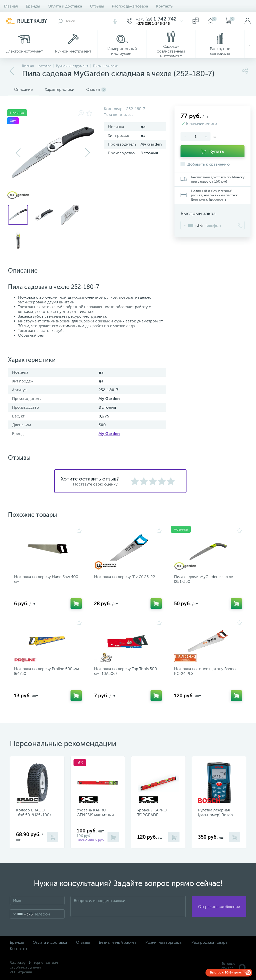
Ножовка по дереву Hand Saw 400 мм (46, 579)
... (250, 44)
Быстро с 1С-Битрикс (226, 972)
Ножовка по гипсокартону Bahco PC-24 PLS (205, 671)
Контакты (165, 6)
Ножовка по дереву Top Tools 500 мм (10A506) (125, 671)
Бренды (33, 6)
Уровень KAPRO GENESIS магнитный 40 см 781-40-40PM (95, 815)
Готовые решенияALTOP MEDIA (231, 967)
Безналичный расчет (117, 942)
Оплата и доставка (65, 6)
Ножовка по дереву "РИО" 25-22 (124, 577)
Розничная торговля (164, 942)
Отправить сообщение (219, 907)
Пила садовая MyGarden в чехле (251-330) (203, 579)
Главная (11, 6)
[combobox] (192, 225)
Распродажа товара (130, 6)
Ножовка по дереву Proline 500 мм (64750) (46, 671)
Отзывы (97, 6)
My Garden (109, 434)
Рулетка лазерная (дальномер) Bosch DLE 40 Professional (216, 815)
